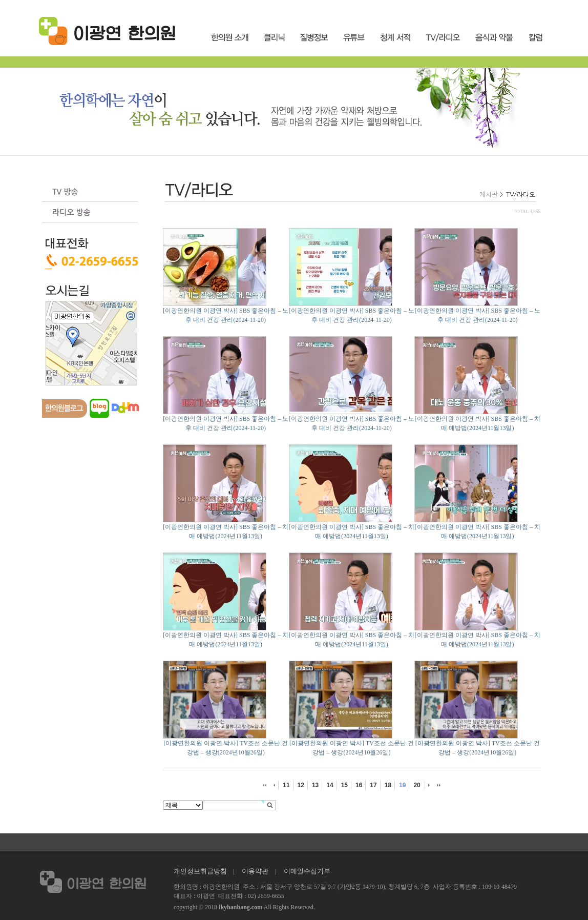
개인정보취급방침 (200, 871)
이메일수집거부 (307, 871)
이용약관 (255, 871)
